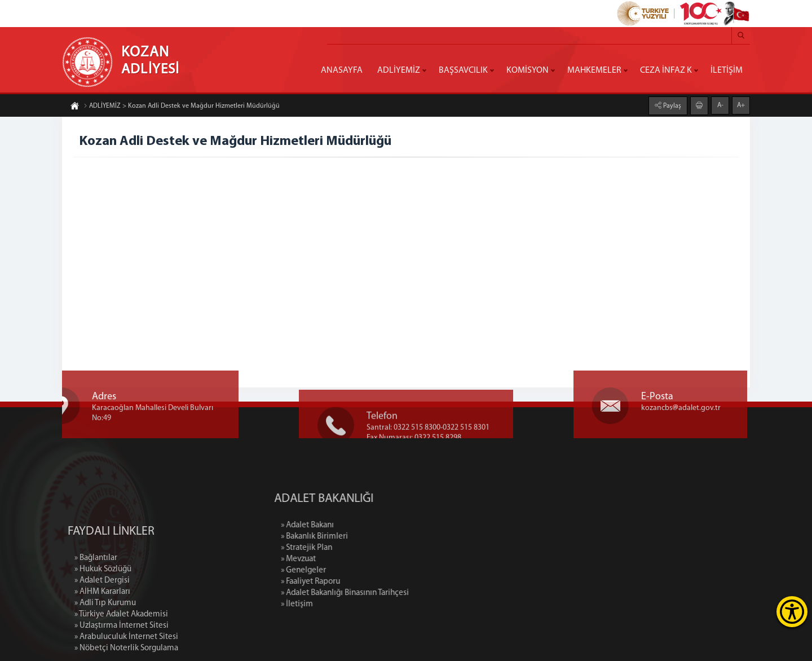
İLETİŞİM (727, 70)
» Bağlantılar (96, 599)
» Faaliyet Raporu (354, 582)
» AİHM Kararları (102, 633)
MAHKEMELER (594, 70)
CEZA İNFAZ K (666, 70)
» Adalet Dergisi (102, 622)
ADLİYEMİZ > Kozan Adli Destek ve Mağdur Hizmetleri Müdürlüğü (182, 107)
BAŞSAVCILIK (463, 70)
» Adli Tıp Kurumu (105, 644)
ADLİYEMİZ (399, 70)
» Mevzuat (342, 559)
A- (720, 105)
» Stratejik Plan (350, 548)
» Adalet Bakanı (351, 525)
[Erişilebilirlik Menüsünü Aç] (792, 612)
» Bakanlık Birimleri (358, 537)
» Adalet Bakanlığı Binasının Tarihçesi (389, 593)
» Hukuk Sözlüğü (103, 611)
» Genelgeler (347, 570)
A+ (741, 105)
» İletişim (341, 604)
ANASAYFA (342, 70)
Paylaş (671, 105)
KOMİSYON (528, 70)
